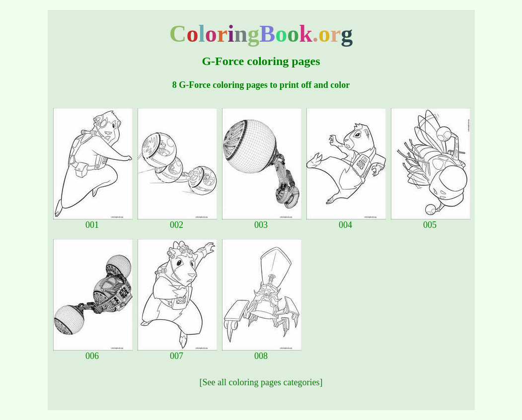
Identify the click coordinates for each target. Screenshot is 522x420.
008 (262, 352)
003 (262, 221)
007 (177, 352)
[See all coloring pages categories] (261, 382)
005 (431, 221)
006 (93, 352)
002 (177, 221)
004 (346, 221)
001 (93, 221)
